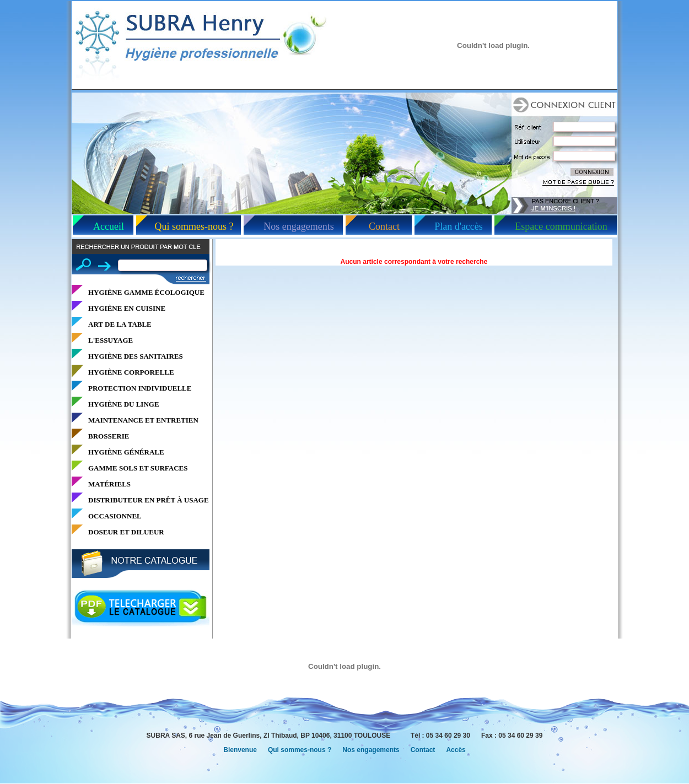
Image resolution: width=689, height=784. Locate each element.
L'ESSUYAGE (111, 340)
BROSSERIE (109, 436)
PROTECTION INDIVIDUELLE (140, 388)
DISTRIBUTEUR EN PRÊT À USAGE (149, 500)
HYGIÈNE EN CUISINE (127, 308)
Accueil (109, 226)
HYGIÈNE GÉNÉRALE (126, 452)
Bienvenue (240, 750)
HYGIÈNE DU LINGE (124, 404)
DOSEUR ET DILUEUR (126, 532)
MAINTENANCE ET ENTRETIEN (143, 420)
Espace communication (561, 226)
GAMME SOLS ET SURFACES (138, 468)
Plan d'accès (459, 226)
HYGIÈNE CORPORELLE (131, 372)
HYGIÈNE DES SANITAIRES (136, 356)
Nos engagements (298, 226)
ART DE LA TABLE (120, 324)
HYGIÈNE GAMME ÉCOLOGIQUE (146, 292)
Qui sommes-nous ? (194, 226)
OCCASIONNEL (115, 516)
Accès (456, 750)
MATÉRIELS (109, 484)
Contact (384, 226)
